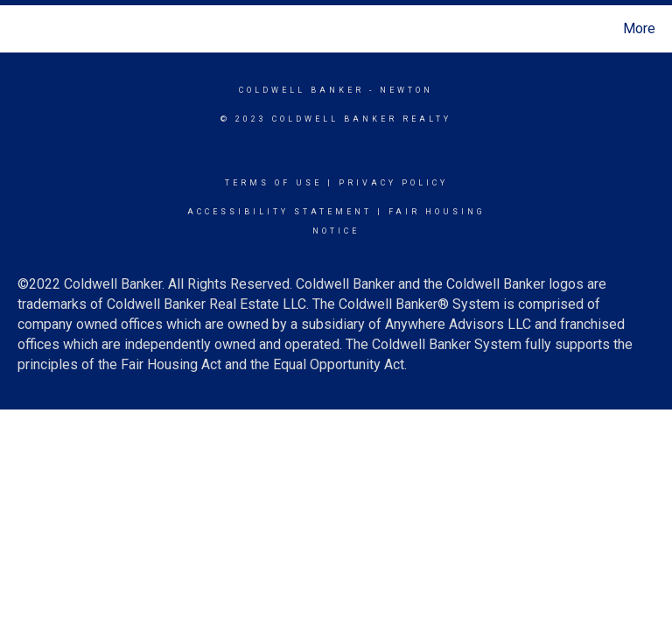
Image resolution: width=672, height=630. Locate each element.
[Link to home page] (17, 29)
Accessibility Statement (280, 212)
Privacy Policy (393, 183)
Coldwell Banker (301, 90)
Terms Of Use (273, 183)
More (639, 28)
